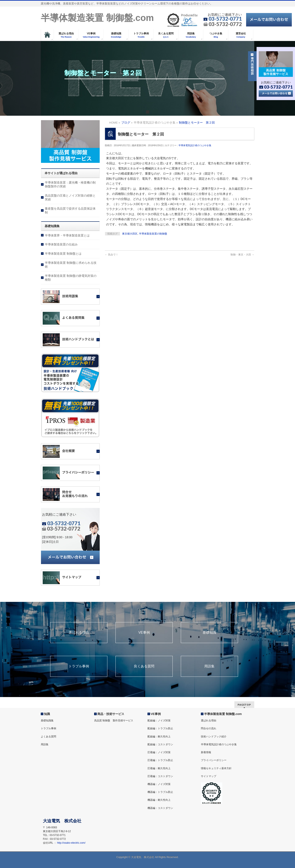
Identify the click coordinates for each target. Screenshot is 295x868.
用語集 (209, 666)
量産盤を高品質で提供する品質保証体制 (70, 210)
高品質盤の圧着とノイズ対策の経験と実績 (70, 197)
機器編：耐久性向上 (159, 800)
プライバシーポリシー (214, 760)
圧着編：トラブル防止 (160, 760)
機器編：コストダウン (160, 808)
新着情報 (206, 752)
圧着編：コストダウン (160, 776)
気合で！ (112, 255)
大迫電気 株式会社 (143, 857)
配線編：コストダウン (160, 744)
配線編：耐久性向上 (159, 737)
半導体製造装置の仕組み (61, 244)
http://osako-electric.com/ (71, 843)
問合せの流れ (209, 728)
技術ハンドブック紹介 (214, 737)
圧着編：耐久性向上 (159, 768)
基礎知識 (209, 633)
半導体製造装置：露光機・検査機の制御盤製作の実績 (70, 184)
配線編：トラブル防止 (160, 728)
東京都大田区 (130, 234)
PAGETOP (244, 705)
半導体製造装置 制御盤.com (97, 18)
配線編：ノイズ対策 (159, 721)
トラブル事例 (79, 666)
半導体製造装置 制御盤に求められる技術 (71, 265)
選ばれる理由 (79, 633)
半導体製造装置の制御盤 (153, 234)
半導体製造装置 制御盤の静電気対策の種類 (71, 278)
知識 (47, 714)
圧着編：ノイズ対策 (159, 752)
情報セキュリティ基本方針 (216, 768)
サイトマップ (209, 776)
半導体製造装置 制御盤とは (63, 254)
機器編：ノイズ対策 (159, 784)
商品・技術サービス (111, 714)
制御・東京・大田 (242, 255)
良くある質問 (144, 666)
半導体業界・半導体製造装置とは (67, 235)
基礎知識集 (47, 721)
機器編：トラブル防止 (160, 792)
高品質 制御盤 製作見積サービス (114, 721)
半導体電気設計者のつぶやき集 (195, 145)
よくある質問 (48, 737)
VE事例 (144, 633)
